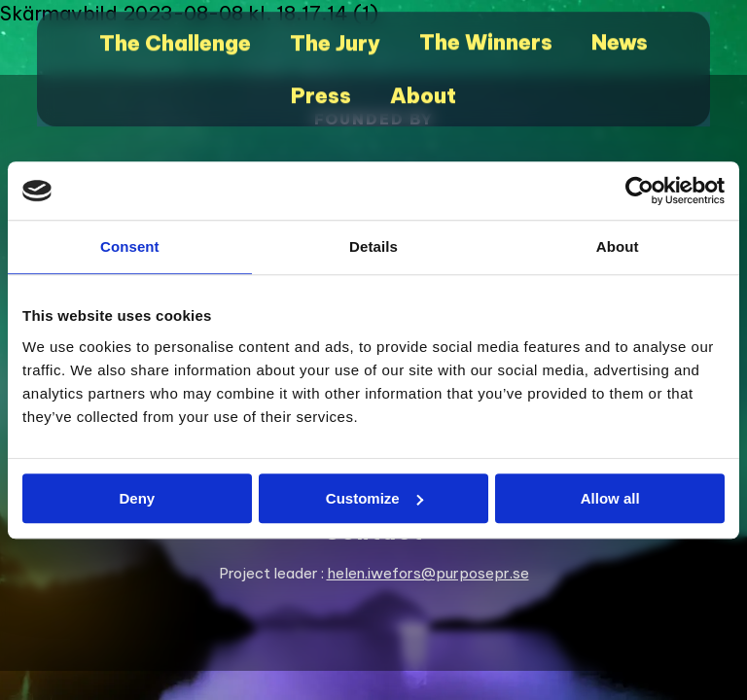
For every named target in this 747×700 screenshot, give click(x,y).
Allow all (610, 498)
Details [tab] (373, 246)
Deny (137, 498)
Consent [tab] (130, 246)
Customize (374, 498)
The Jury (338, 49)
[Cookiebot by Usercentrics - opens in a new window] (640, 191)
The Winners (482, 49)
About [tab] (618, 246)
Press (322, 97)
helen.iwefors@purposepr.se (428, 573)
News (611, 49)
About (421, 97)
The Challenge (182, 49)
